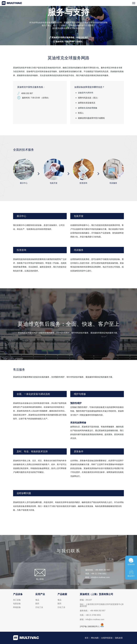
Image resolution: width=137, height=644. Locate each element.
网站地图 (95, 638)
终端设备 (17, 607)
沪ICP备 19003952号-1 (90, 627)
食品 (37, 600)
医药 (37, 604)
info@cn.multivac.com (100, 583)
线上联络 (40, 585)
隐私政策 (119, 638)
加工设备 (17, 600)
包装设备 (17, 604)
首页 (87, 638)
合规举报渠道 (107, 638)
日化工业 (39, 607)
